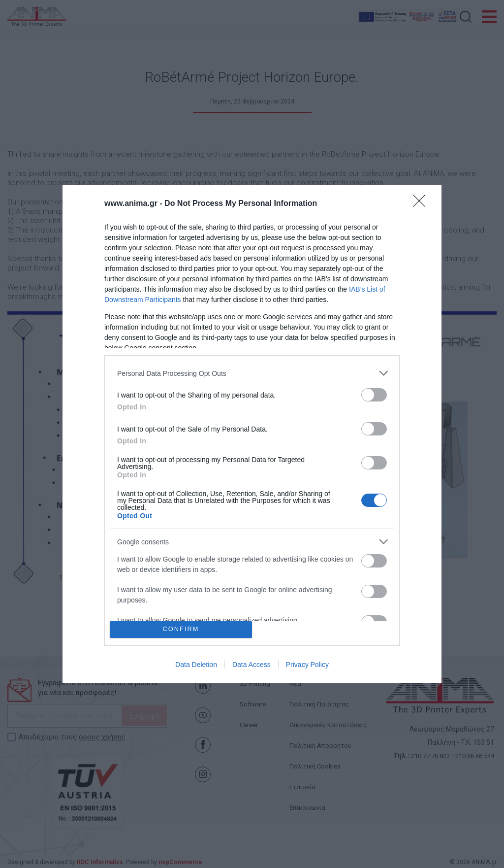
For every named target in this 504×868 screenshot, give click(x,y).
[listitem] (252, 373)
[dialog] (252, 434)
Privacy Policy (307, 665)
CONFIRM (181, 629)
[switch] (374, 395)
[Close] (422, 204)
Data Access (252, 665)
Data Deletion (196, 665)
